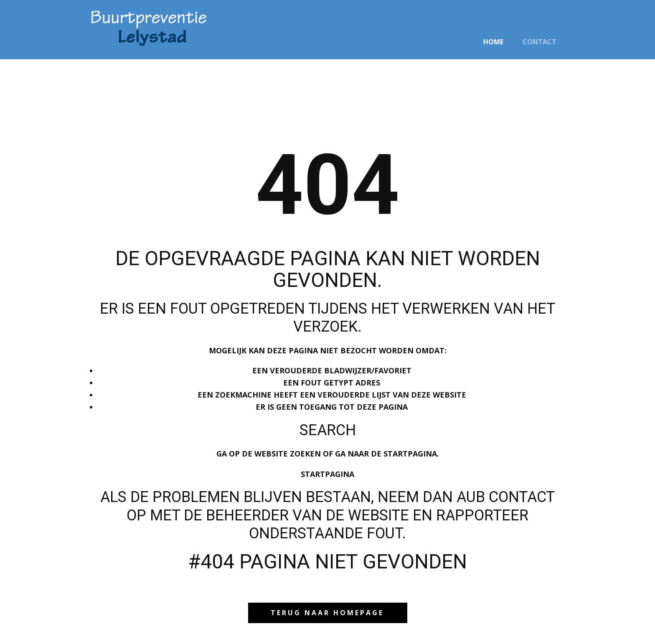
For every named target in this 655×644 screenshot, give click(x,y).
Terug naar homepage (327, 613)
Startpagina (327, 474)
